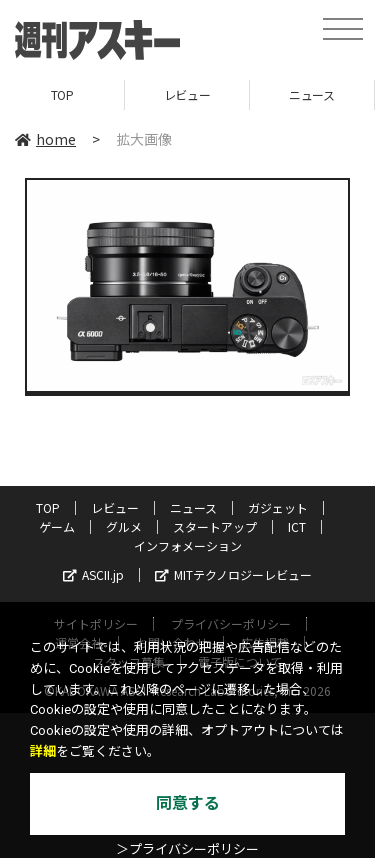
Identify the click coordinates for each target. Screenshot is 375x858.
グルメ (124, 526)
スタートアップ (215, 526)
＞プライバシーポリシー (187, 849)
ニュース (311, 94)
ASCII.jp (93, 574)
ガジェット (278, 507)
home (45, 139)
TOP (62, 94)
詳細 (43, 751)
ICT (297, 526)
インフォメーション (188, 545)
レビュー (187, 94)
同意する (188, 803)
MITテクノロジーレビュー (233, 574)
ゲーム (57, 526)
